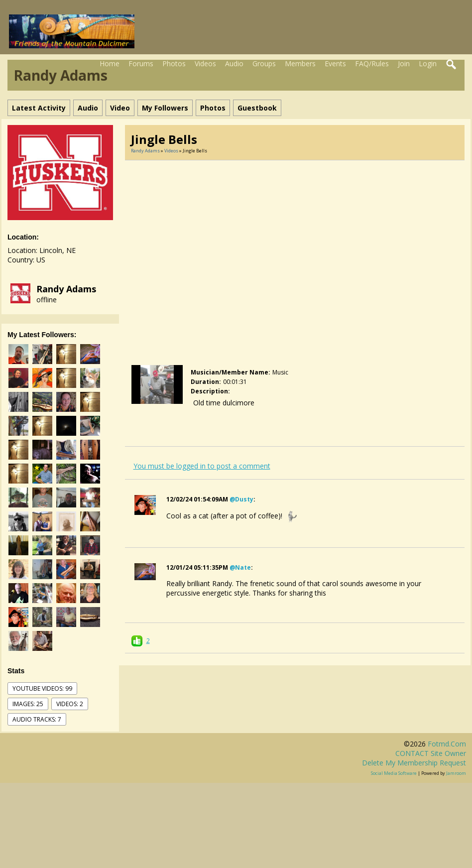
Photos (174, 63)
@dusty (241, 499)
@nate (240, 567)
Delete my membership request (414, 763)
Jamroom (456, 773)
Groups (264, 63)
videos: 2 (70, 704)
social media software (394, 773)
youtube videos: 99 (42, 688)
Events (335, 63)
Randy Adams (66, 289)
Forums (141, 63)
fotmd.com (447, 744)
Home (110, 63)
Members (300, 63)
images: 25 (28, 704)
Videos (205, 63)
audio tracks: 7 (37, 719)
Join (404, 63)
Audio (234, 63)
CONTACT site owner (431, 753)
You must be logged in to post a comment (202, 466)
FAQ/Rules (372, 63)
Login (428, 63)
